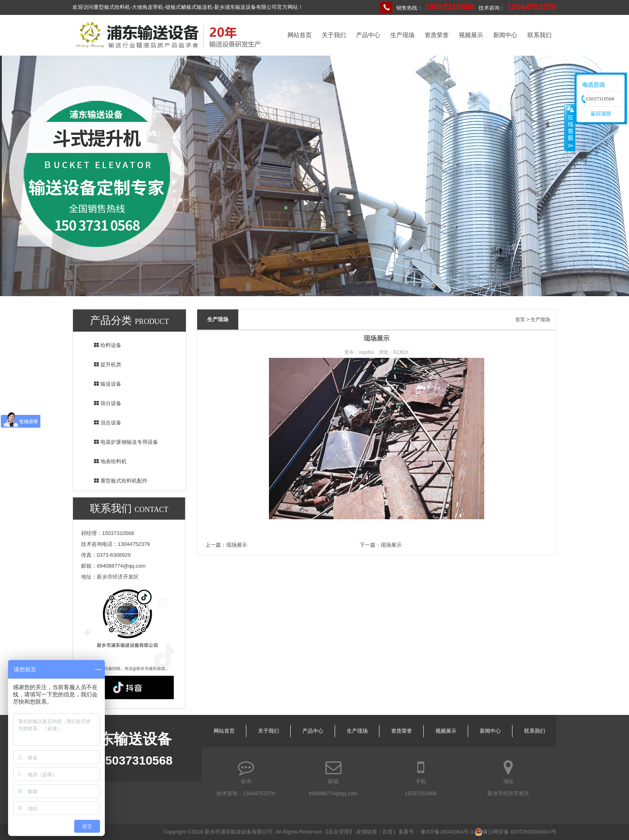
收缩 (570, 127)
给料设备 (102, 345)
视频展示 (471, 35)
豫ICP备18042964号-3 (447, 832)
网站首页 (300, 35)
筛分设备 (102, 403)
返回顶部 (601, 114)
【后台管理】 (339, 832)
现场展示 (237, 545)
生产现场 (402, 35)
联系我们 (539, 35)
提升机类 (102, 365)
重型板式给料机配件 (116, 481)
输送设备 (102, 384)
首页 (520, 320)
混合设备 (102, 423)
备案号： (410, 832)
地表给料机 (105, 461)
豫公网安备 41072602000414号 (515, 832)
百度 (387, 832)
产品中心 (368, 35)
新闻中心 (505, 35)
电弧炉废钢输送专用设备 (121, 442)
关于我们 (334, 35)
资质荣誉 (437, 35)
